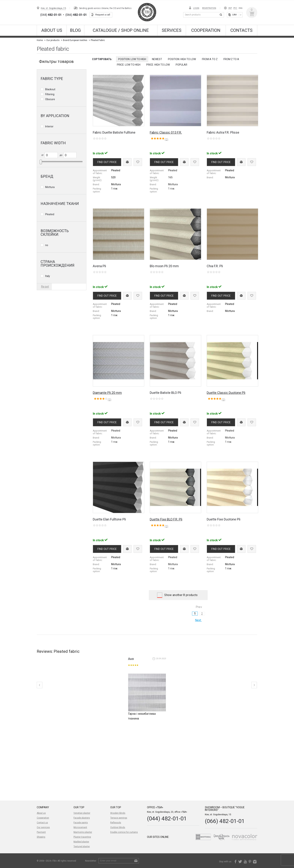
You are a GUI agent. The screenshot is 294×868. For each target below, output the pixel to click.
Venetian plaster (82, 813)
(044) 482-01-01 (167, 818)
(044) (51, 15)
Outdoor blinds (118, 827)
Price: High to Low (158, 65)
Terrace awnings (119, 818)
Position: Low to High (132, 59)
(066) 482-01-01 (225, 821)
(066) (76, 15)
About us (52, 30)
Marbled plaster (81, 842)
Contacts (241, 30)
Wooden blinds (118, 813)
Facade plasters (82, 818)
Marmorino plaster (83, 832)
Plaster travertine (82, 837)
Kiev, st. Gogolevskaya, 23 (53, 8)
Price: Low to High (129, 65)
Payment (41, 832)
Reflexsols (116, 823)
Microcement (80, 827)
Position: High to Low (182, 59)
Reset (45, 287)
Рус (235, 8)
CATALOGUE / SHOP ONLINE (121, 30)
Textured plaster (82, 846)
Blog (75, 30)
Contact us (42, 823)
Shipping (41, 837)
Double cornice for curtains (124, 832)
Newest (157, 59)
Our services (43, 827)
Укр (230, 8)
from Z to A (231, 59)
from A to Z (210, 59)
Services (172, 30)
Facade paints (81, 823)
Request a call (103, 15)
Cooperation (206, 30)
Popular (181, 65)
